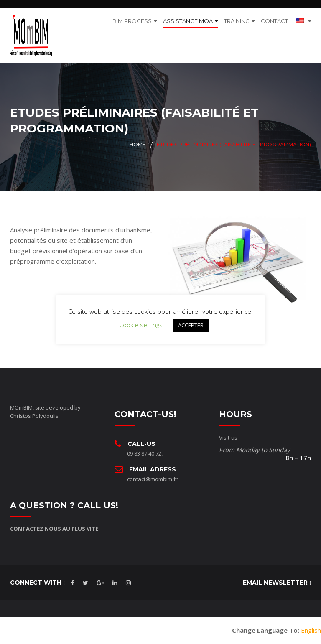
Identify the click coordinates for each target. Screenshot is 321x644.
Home (138, 144)
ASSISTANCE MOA (188, 21)
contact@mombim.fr (152, 479)
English (311, 630)
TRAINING (237, 21)
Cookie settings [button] (141, 325)
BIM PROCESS (132, 21)
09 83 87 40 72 (144, 453)
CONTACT (274, 21)
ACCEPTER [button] (191, 325)
